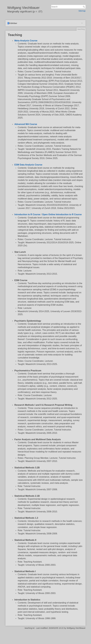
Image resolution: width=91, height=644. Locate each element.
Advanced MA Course (26, 124)
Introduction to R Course (27, 214)
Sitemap (82, 11)
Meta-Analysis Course (26, 41)
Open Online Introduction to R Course (62, 214)
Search (84, 7)
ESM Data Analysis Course (28, 165)
